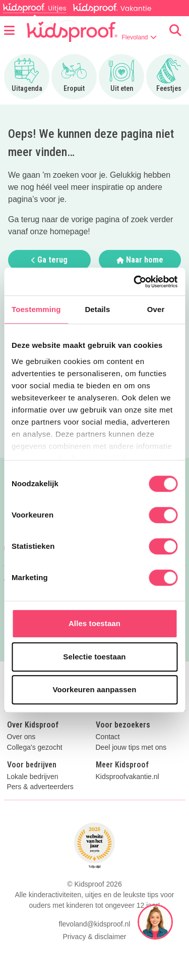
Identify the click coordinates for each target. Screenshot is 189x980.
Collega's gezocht (35, 747)
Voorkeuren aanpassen (95, 689)
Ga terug (49, 260)
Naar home (140, 260)
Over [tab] (156, 309)
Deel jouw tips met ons (131, 747)
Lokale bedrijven (33, 777)
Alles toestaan (94, 623)
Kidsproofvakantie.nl (128, 777)
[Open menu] (9, 31)
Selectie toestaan (94, 657)
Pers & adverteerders (40, 787)
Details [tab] (97, 309)
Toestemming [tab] (36, 309)
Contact (108, 737)
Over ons (21, 737)
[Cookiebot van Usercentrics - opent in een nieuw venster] (135, 282)
